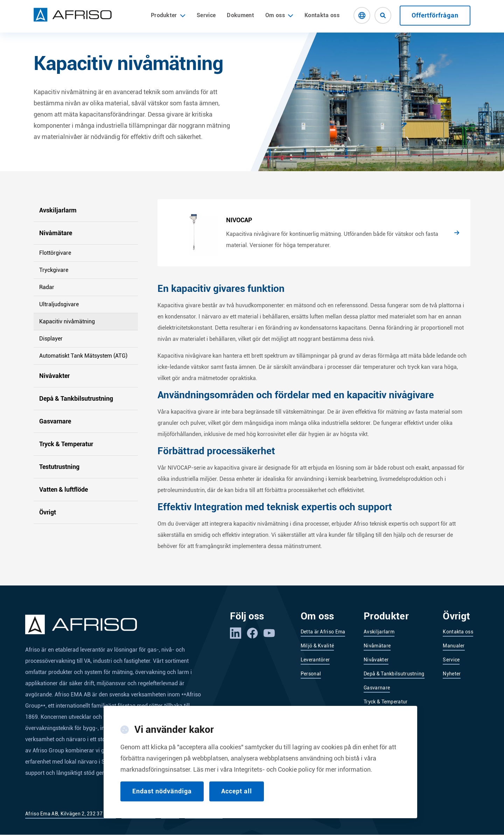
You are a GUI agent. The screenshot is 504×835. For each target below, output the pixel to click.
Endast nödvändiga (162, 791)
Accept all (237, 791)
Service (206, 15)
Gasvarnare (55, 421)
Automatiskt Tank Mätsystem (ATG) (83, 356)
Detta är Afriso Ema (323, 632)
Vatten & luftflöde (64, 489)
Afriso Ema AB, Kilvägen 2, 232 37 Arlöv (71, 814)
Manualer (454, 646)
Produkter (168, 15)
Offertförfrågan (435, 15)
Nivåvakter (54, 376)
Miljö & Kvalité (317, 646)
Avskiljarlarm (58, 210)
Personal (311, 674)
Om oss (275, 15)
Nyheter (452, 674)
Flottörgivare (55, 253)
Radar (47, 287)
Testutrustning (59, 467)
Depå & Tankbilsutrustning (76, 398)
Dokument (240, 15)
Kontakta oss (322, 15)
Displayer (51, 339)
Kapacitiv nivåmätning (67, 321)
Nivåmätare (56, 233)
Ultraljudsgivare (59, 304)
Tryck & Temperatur (66, 444)
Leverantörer (315, 660)
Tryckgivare (54, 270)
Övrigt (48, 512)
